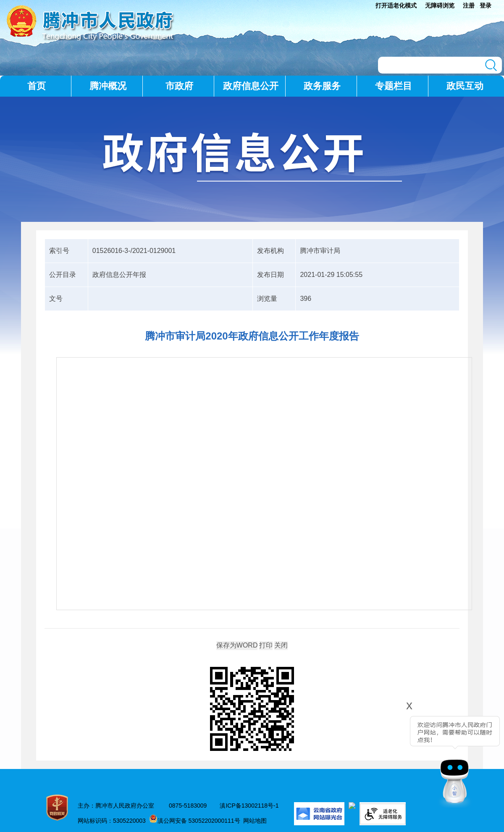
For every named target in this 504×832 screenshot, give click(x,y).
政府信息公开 (251, 86)
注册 (469, 5)
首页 (37, 86)
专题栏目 (394, 86)
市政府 (179, 86)
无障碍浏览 (440, 5)
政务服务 (322, 86)
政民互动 (465, 86)
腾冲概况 (108, 86)
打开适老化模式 (396, 5)
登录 (486, 5)
